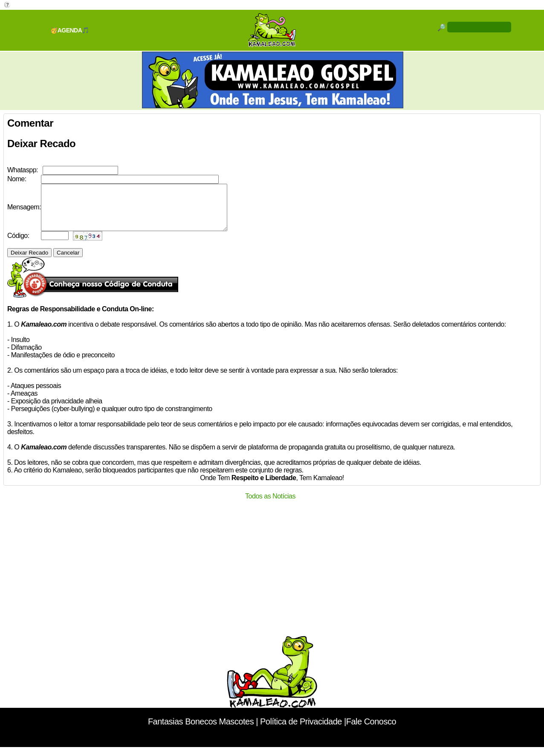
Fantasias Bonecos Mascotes (201, 730)
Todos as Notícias (270, 505)
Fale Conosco (371, 730)
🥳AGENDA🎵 (70, 30)
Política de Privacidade (301, 730)
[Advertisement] (272, 576)
